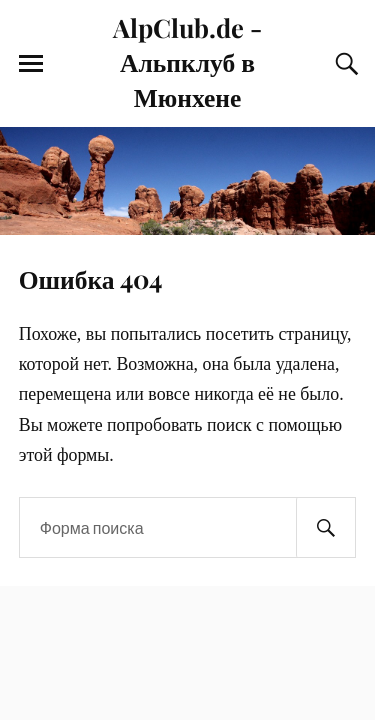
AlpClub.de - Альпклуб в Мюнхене (187, 61)
